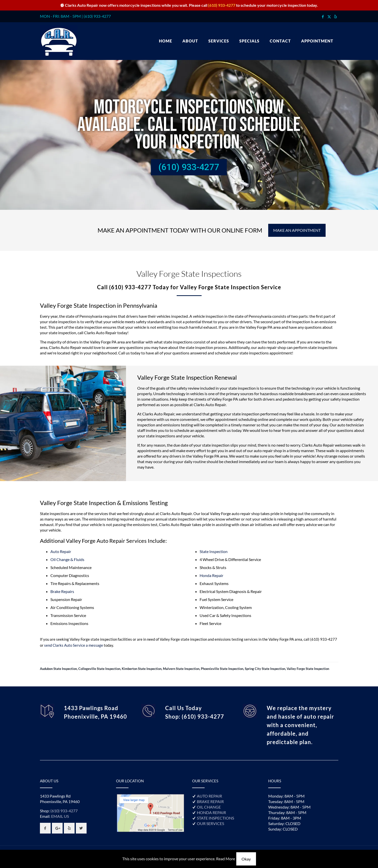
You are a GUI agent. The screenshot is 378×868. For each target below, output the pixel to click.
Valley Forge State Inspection (308, 669)
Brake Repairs (62, 591)
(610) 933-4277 (222, 5)
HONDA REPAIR (211, 812)
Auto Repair (61, 551)
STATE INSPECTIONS (215, 818)
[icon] (335, 16)
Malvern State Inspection (181, 669)
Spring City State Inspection (265, 669)
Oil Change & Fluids (67, 559)
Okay (246, 859)
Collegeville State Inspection (99, 669)
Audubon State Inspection (58, 669)
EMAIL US (60, 816)
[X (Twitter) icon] (329, 16)
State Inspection (214, 551)
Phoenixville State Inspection (222, 669)
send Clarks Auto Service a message (74, 645)
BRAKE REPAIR (210, 801)
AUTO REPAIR (209, 796)
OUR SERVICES (210, 823)
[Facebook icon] (323, 16)
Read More (226, 859)
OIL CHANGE (209, 807)
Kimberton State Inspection (142, 669)
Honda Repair (211, 575)
